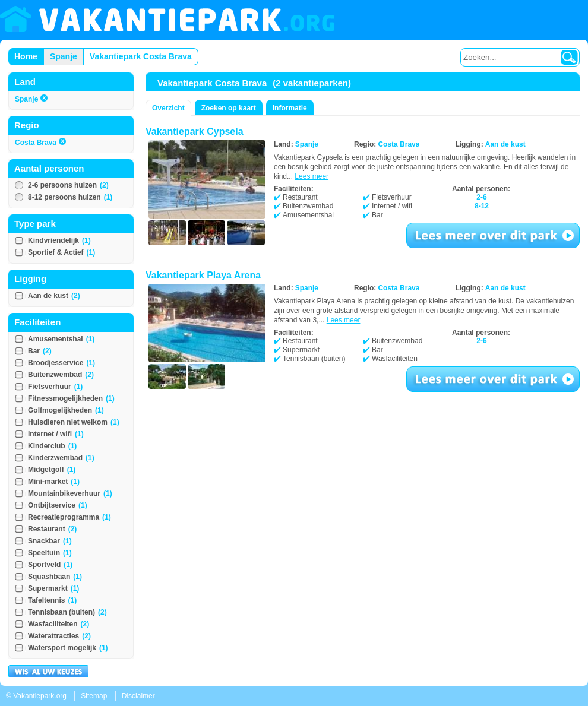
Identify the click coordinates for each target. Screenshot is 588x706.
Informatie (290, 108)
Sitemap (94, 696)
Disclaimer (138, 696)
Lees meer (312, 176)
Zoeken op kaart (229, 108)
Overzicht (168, 108)
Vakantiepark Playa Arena (203, 275)
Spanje (31, 99)
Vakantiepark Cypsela (195, 132)
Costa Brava (40, 143)
